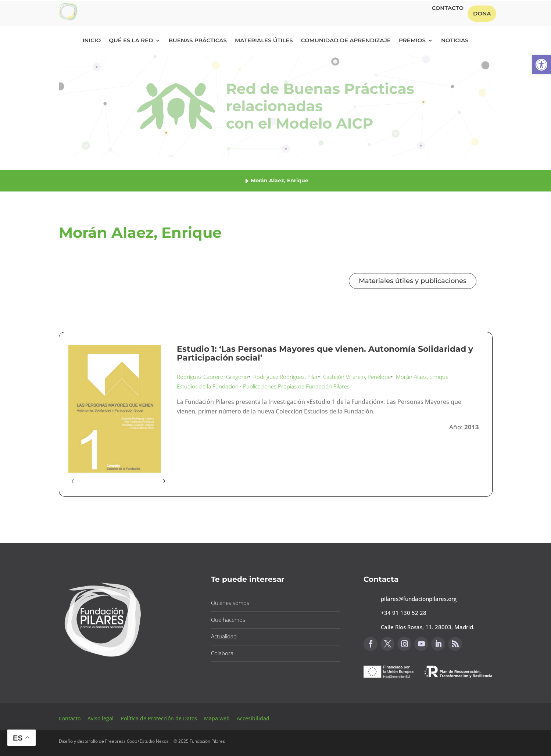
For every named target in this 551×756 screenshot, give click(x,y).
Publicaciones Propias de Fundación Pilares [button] (296, 386)
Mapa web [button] (217, 718)
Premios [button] (412, 41)
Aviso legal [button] (101, 718)
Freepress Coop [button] (121, 741)
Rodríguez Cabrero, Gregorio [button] (212, 377)
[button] (541, 65)
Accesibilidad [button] (253, 718)
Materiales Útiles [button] (264, 41)
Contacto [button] (448, 8)
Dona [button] (482, 13)
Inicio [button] (92, 41)
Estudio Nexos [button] (154, 741)
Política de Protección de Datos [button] (160, 718)
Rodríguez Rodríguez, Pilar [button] (286, 377)
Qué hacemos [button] (228, 620)
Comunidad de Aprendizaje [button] (346, 41)
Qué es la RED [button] (131, 41)
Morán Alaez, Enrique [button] (422, 377)
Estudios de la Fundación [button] (208, 386)
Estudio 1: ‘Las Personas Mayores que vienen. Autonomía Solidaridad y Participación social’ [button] (325, 353)
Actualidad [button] (224, 636)
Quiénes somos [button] (230, 603)
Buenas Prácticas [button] (198, 41)
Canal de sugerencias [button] (399, 696)
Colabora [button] (222, 653)
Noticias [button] (455, 41)
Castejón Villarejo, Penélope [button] (357, 377)
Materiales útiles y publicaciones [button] (413, 281)
